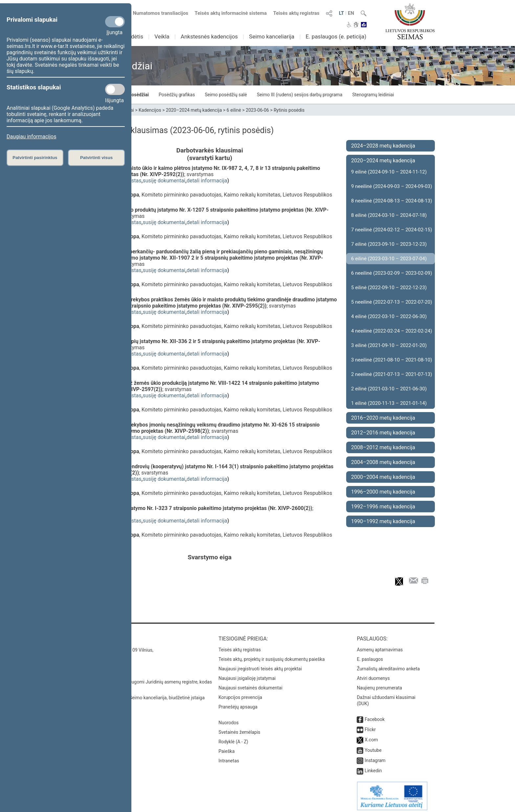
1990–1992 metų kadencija (383, 521)
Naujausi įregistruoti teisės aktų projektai (260, 665)
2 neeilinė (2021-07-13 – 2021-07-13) (392, 374)
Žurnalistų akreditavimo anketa (388, 665)
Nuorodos (228, 719)
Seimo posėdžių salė (226, 95)
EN (351, 13)
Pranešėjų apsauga (238, 704)
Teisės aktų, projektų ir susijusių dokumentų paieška (271, 656)
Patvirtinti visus (96, 158)
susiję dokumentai (164, 181)
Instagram (375, 757)
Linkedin (373, 767)
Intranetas (229, 757)
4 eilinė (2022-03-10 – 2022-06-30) (389, 316)
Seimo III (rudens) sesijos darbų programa (300, 95)
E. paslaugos (370, 656)
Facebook (375, 716)
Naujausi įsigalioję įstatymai (247, 675)
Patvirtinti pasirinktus (35, 158)
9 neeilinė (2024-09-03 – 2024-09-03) (392, 186)
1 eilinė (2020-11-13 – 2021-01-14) (389, 403)
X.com (371, 736)
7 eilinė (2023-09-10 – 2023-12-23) (389, 244)
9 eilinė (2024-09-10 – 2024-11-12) (389, 172)
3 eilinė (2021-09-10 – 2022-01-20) (389, 345)
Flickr (370, 726)
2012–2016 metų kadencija (383, 433)
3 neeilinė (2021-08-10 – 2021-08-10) (392, 360)
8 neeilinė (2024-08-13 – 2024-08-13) (392, 201)
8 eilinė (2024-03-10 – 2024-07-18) (389, 215)
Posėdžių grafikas (177, 95)
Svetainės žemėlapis (239, 729)
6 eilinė (234, 110)
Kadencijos (150, 110)
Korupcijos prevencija (240, 694)
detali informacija (207, 181)
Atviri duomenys (373, 675)
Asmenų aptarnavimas (380, 646)
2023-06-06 (257, 110)
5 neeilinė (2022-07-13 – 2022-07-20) (392, 302)
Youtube (373, 747)
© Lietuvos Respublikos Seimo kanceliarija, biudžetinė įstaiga (142, 694)
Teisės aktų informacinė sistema (231, 13)
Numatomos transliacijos (157, 13)
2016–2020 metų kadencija (383, 418)
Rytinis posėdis (289, 110)
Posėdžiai (139, 95)
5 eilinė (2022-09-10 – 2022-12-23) (389, 288)
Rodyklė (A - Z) (233, 738)
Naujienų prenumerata (379, 684)
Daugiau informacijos (31, 137)
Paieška (226, 748)
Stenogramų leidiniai (373, 95)
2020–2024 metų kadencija (194, 110)
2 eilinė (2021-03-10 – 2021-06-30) (389, 389)
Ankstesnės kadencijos (209, 36)
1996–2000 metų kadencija (383, 492)
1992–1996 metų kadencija (383, 507)
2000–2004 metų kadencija (383, 477)
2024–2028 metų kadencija (383, 146)
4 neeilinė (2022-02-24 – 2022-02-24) (392, 331)
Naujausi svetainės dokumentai (250, 684)
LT (342, 13)
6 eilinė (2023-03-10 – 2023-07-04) (389, 259)
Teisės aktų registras (296, 13)
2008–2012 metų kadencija (383, 447)
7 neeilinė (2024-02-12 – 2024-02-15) (392, 230)
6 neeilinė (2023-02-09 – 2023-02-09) (392, 273)
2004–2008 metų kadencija (383, 462)
